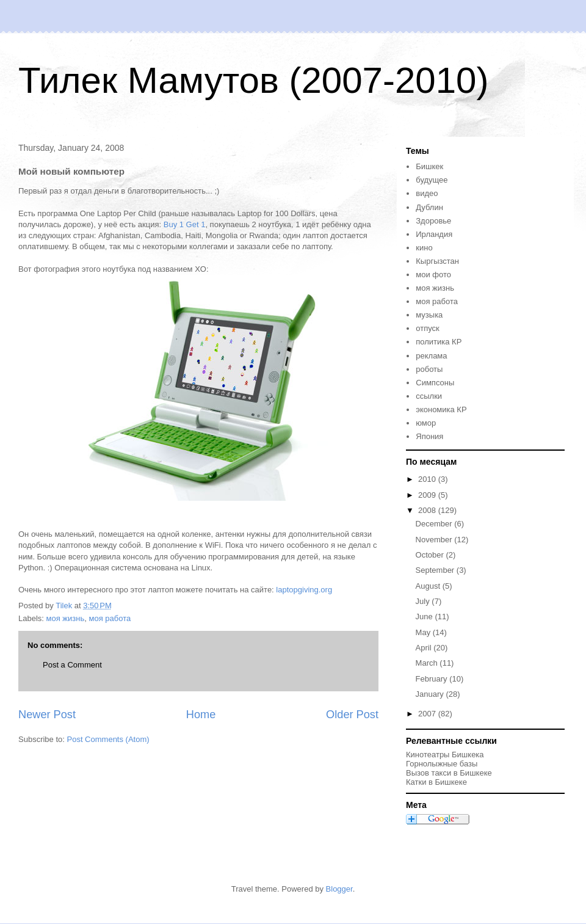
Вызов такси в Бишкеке (449, 773)
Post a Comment (72, 665)
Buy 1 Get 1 (185, 224)
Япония (429, 436)
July (424, 601)
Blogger (339, 889)
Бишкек (429, 166)
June (425, 617)
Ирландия (434, 234)
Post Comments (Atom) (108, 739)
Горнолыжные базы (442, 764)
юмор (426, 423)
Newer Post (47, 715)
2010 (428, 479)
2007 (428, 714)
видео (427, 193)
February (433, 679)
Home (201, 715)
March (428, 663)
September (436, 570)
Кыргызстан (437, 261)
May (424, 632)
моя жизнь (66, 618)
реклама (431, 356)
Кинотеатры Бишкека (445, 755)
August (429, 586)
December (435, 524)
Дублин (429, 207)
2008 (428, 510)
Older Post (352, 715)
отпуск (427, 328)
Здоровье (433, 221)
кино (424, 248)
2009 (428, 495)
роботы (429, 369)
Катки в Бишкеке (436, 782)
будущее (432, 180)
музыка (429, 315)
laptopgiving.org (304, 590)
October (431, 555)
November (435, 540)
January (431, 694)
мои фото (433, 275)
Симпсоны (435, 383)
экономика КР (441, 409)
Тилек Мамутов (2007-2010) (253, 80)
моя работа (110, 618)
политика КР (439, 342)
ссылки (429, 396)
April (425, 648)
